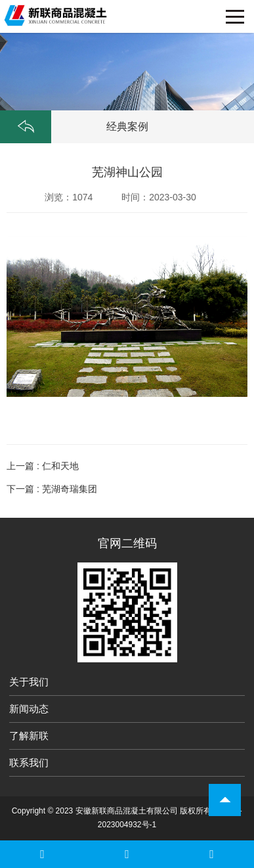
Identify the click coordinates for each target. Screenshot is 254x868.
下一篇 (52, 489)
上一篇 (43, 466)
